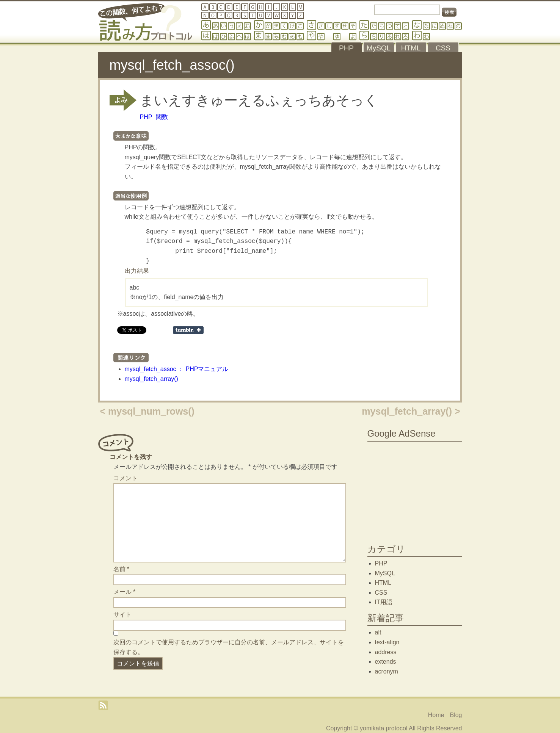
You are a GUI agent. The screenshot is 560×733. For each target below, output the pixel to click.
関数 (162, 117)
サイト (122, 615)
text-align (387, 642)
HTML (383, 583)
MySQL (385, 573)
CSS (381, 593)
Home (436, 715)
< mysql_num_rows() (147, 411)
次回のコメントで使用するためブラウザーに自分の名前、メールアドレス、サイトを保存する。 (229, 647)
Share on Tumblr (188, 330)
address (386, 652)
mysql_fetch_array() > (411, 411)
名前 (122, 569)
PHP (146, 117)
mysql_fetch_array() (151, 379)
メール (125, 592)
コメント (125, 478)
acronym (387, 671)
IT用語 (384, 602)
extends (386, 662)
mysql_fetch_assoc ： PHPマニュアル (177, 369)
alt (378, 632)
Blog (456, 715)
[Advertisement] (415, 491)
